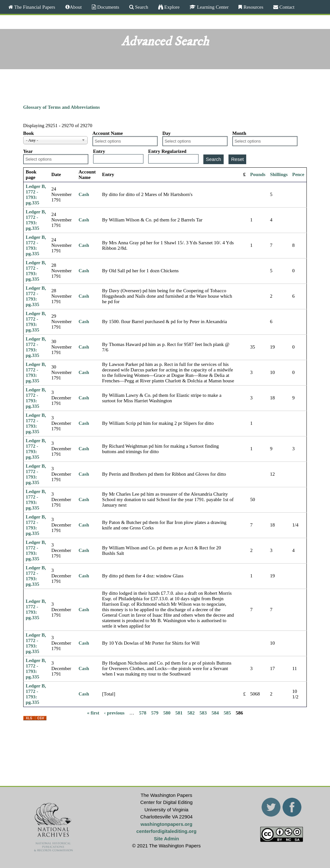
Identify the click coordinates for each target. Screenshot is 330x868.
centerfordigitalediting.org (166, 831)
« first (93, 713)
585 (227, 713)
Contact (286, 7)
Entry (99, 151)
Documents (108, 7)
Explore (171, 7)
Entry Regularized (167, 151)
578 (143, 713)
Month (239, 133)
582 (191, 713)
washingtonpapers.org (166, 824)
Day (167, 133)
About (76, 7)
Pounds (258, 174)
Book (29, 133)
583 (203, 713)
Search (141, 7)
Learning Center (212, 7)
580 (167, 713)
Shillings (279, 174)
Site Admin (167, 839)
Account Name (108, 133)
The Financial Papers (34, 7)
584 (215, 713)
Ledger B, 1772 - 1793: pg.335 (36, 195)
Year (28, 151)
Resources (253, 7)
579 (155, 713)
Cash (84, 194)
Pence (298, 174)
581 (179, 713)
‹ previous (114, 713)
